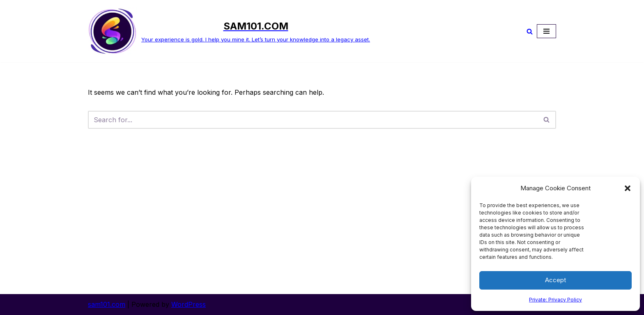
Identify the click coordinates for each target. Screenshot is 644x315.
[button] (628, 188)
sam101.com (107, 304)
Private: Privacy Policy (555, 300)
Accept (555, 280)
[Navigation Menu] (546, 31)
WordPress (189, 304)
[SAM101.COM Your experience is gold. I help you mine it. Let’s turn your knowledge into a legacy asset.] (229, 31)
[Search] (530, 31)
